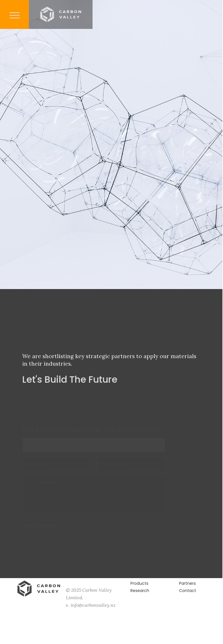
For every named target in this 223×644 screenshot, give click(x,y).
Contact (188, 594)
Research (140, 594)
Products (139, 586)
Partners (187, 586)
